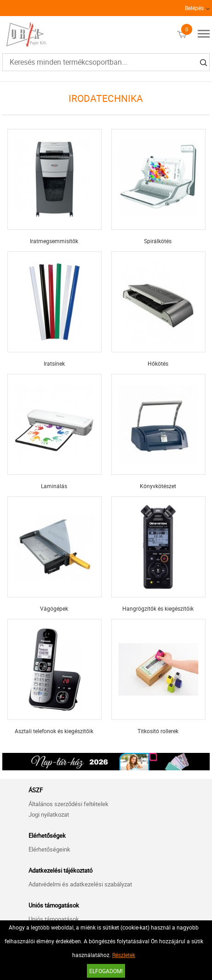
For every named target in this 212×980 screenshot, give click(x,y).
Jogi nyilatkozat (49, 814)
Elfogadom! (106, 971)
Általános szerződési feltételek (69, 804)
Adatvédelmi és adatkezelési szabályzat (80, 884)
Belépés (194, 8)
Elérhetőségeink (49, 849)
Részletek (124, 955)
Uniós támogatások (54, 919)
